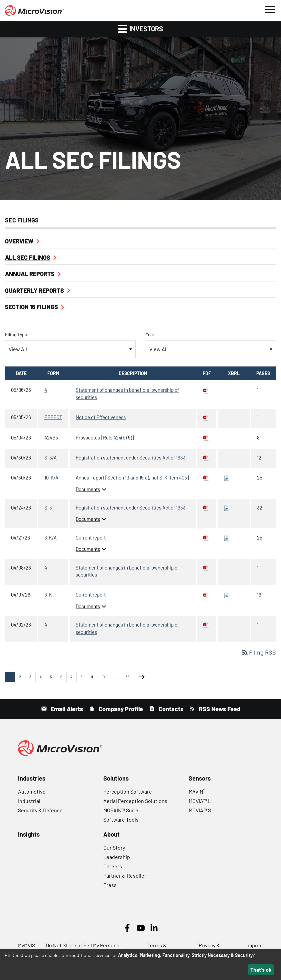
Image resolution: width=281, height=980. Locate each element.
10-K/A (51, 477)
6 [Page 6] (63, 678)
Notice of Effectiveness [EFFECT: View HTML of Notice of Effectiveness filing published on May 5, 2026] (101, 417)
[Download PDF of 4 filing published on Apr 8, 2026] (206, 568)
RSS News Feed (219, 709)
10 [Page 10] (105, 678)
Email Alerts (66, 709)
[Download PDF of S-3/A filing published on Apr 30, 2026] (206, 457)
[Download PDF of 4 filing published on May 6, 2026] (206, 390)
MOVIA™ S (200, 810)
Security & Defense (40, 810)
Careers (113, 866)
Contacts (170, 709)
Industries (32, 778)
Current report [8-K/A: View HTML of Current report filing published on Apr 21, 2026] (91, 538)
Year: (151, 334)
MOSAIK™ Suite (121, 810)
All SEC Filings (28, 257)
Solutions (116, 778)
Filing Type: (17, 334)
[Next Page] (142, 677)
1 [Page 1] (12, 678)
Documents (92, 489)
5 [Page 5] (53, 678)
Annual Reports (30, 274)
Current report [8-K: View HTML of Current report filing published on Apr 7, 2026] (91, 595)
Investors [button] (140, 29)
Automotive (32, 791)
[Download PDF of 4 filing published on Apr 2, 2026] (206, 625)
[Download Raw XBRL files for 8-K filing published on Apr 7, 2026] (226, 595)
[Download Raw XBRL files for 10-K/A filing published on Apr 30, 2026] (226, 477)
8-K (48, 595)
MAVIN (197, 791)
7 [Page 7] (73, 678)
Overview (19, 241)
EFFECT (53, 417)
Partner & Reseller (125, 875)
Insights (29, 834)
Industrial (29, 801)
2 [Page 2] (22, 678)
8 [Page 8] (84, 678)
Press (110, 885)
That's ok (261, 969)
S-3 (48, 508)
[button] (270, 9)
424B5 (51, 437)
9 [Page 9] (94, 678)
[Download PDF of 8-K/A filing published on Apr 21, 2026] (206, 538)
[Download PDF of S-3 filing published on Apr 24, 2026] (206, 508)
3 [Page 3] (32, 678)
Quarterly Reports (34, 290)
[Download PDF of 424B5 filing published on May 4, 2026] (206, 437)
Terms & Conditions (160, 948)
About (111, 834)
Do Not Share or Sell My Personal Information (83, 948)
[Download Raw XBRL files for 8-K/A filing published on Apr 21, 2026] (226, 538)
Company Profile (120, 709)
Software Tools (121, 819)
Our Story (114, 847)
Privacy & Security (209, 948)
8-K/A (50, 538)
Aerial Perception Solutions (135, 801)
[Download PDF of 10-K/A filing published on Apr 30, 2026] (206, 477)
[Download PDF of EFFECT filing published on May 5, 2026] (206, 417)
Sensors (200, 778)
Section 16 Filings (31, 307)
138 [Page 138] (128, 678)
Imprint (255, 945)
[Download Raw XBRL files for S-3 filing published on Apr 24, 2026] (226, 508)
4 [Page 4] (43, 678)
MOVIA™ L (200, 801)
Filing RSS (258, 652)
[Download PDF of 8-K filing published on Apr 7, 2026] (206, 595)
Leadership (117, 857)
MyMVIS (26, 945)
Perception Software (128, 791)
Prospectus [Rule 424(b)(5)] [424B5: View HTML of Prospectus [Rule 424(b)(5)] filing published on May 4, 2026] (105, 437)
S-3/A (50, 457)
